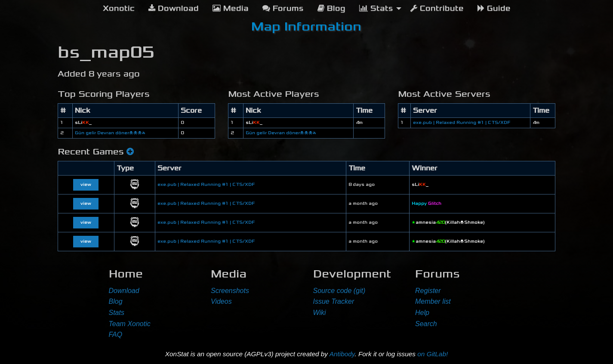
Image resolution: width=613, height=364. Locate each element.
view (86, 185)
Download (124, 291)
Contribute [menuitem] (437, 8)
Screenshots (230, 291)
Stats (117, 313)
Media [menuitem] (231, 8)
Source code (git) (339, 291)
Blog (116, 301)
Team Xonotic (130, 324)
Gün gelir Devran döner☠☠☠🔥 (110, 133)
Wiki (320, 313)
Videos (221, 301)
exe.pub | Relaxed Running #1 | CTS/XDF (462, 123)
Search (426, 324)
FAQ (116, 335)
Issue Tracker (334, 301)
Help (422, 313)
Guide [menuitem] (494, 8)
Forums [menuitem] (283, 8)
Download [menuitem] (174, 8)
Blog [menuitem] (331, 8)
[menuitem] (119, 9)
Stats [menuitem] (376, 8)
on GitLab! (433, 354)
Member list (433, 301)
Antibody (342, 354)
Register (428, 291)
